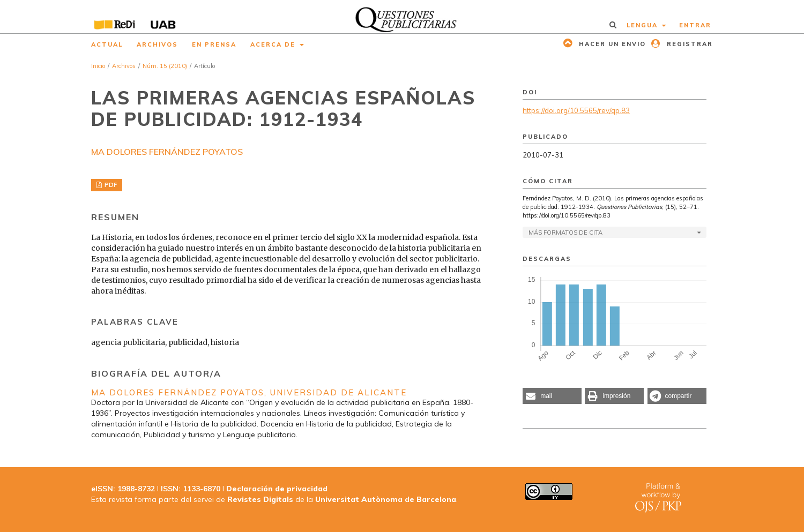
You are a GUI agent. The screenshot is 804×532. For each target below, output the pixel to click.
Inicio (98, 66)
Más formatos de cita (565, 233)
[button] (552, 396)
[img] (402, 17)
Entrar (695, 25)
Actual (107, 44)
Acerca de (274, 44)
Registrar (688, 44)
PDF (110, 185)
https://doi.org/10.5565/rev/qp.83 (576, 110)
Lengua (643, 25)
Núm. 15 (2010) (165, 66)
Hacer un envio (611, 44)
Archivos (157, 44)
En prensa (214, 44)
